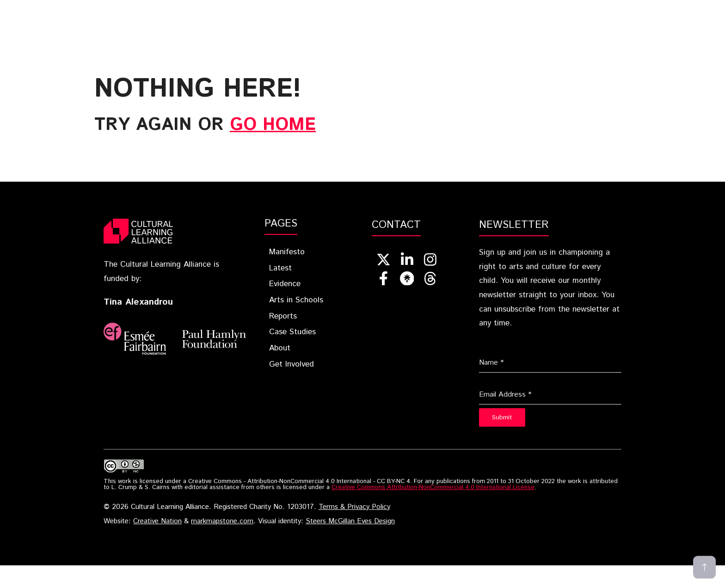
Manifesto (287, 252)
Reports (468, 15)
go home (273, 125)
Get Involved (644, 15)
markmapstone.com (222, 521)
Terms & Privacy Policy (354, 507)
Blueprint (222, 15)
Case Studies (528, 15)
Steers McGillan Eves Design (350, 521)
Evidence (330, 15)
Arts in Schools (296, 300)
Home (170, 15)
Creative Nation (157, 521)
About (582, 15)
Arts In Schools (399, 15)
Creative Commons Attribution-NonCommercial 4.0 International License (433, 487)
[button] (695, 15)
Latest (278, 15)
